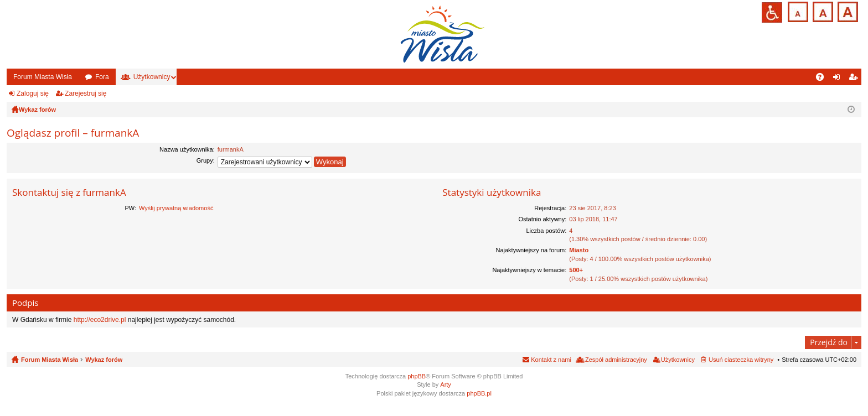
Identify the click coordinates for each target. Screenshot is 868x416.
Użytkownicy (152, 77)
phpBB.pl (479, 393)
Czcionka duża (847, 11)
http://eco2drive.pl (100, 320)
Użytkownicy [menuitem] (678, 360)
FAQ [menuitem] (823, 79)
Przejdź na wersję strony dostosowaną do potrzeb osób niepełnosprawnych (772, 12)
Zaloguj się (33, 93)
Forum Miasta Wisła (43, 77)
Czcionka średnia (822, 11)
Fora (102, 77)
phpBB (417, 376)
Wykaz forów (104, 360)
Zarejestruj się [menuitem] (855, 79)
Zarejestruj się (86, 93)
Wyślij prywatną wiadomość (176, 208)
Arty (446, 384)
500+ (576, 270)
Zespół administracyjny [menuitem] (616, 360)
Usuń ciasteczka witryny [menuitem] (741, 360)
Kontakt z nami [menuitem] (551, 360)
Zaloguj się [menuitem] (839, 79)
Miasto (579, 250)
